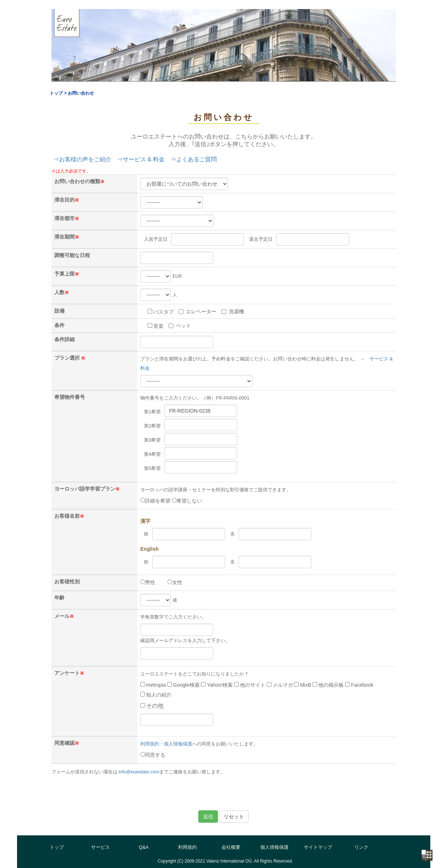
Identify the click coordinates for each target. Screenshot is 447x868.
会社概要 (231, 847)
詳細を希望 (155, 501)
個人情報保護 (178, 744)
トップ (57, 847)
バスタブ (161, 312)
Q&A (144, 847)
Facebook (359, 685)
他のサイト (250, 685)
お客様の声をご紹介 (85, 159)
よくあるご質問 (196, 159)
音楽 (156, 326)
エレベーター (198, 311)
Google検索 (183, 685)
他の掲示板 (328, 685)
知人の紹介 (156, 695)
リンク (361, 847)
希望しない (187, 501)
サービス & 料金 (144, 159)
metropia (153, 685)
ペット (180, 326)
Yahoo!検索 (217, 685)
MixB (303, 685)
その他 (152, 706)
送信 (208, 817)
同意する (153, 755)
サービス (100, 847)
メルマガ (280, 685)
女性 (175, 582)
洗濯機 (233, 311)
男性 (148, 582)
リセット (234, 817)
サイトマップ (318, 847)
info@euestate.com (139, 772)
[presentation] (224, 793)
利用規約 (150, 744)
